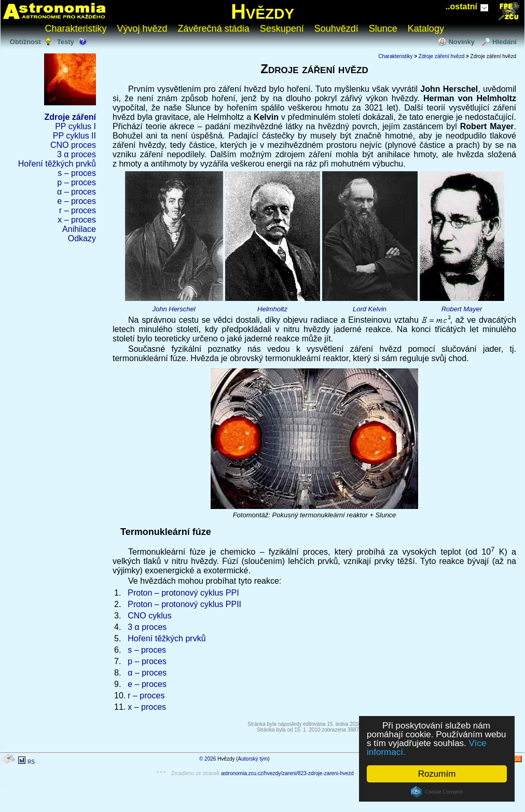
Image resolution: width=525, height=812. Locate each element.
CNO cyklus (149, 616)
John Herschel (174, 309)
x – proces (77, 220)
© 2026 (208, 759)
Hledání (505, 42)
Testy (66, 42)
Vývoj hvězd (142, 29)
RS (31, 762)
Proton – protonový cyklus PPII (184, 604)
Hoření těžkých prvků (57, 164)
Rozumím (437, 774)
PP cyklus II (74, 136)
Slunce (383, 29)
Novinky (461, 42)
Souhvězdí (336, 29)
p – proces (77, 182)
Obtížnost (25, 42)
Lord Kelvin (370, 309)
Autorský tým (253, 759)
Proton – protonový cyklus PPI (183, 593)
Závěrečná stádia (214, 29)
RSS (515, 759)
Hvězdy (262, 11)
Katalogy (426, 29)
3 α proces (77, 154)
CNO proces (73, 145)
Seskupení (282, 29)
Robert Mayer (462, 309)
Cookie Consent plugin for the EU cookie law (437, 792)
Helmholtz (272, 309)
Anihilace (79, 229)
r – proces (78, 210)
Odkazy (82, 238)
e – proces (77, 201)
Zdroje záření (70, 117)
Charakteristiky (76, 29)
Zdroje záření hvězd (441, 56)
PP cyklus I (75, 126)
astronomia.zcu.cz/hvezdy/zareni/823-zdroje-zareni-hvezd (287, 773)
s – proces (77, 173)
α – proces (77, 192)
